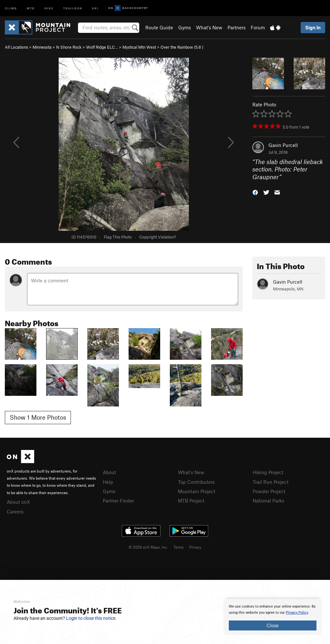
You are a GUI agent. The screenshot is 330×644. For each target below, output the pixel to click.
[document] (273, 617)
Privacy (195, 547)
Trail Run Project (271, 482)
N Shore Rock (69, 47)
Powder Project (269, 491)
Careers (15, 512)
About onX (18, 502)
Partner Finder (118, 501)
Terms (179, 547)
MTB (31, 8)
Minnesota (42, 47)
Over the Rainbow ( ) (182, 47)
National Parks (268, 501)
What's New (209, 27)
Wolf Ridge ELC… (102, 47)
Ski (95, 8)
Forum (258, 27)
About (109, 472)
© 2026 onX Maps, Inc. (148, 547)
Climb (11, 8)
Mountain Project (197, 491)
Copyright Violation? (158, 237)
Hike (49, 8)
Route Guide (159, 27)
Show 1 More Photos (38, 417)
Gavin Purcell (283, 145)
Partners (237, 27)
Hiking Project (268, 472)
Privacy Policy (297, 613)
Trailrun (73, 8)
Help (108, 482)
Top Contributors (196, 482)
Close (273, 625)
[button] (255, 192)
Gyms (184, 27)
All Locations (16, 47)
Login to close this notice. (91, 618)
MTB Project (191, 501)
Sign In (313, 27)
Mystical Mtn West (139, 47)
